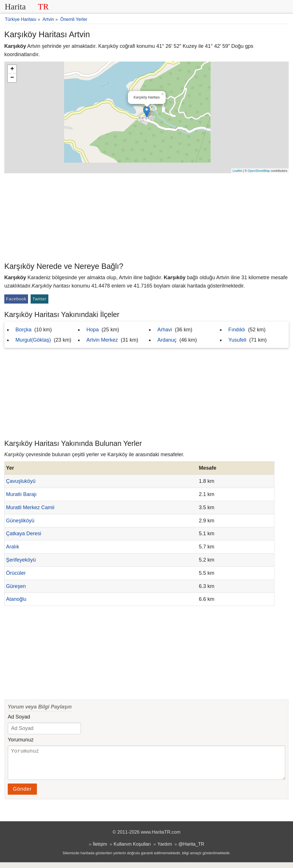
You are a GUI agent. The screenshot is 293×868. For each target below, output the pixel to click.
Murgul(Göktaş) (33, 340)
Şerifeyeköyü (21, 560)
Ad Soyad (19, 717)
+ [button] (12, 69)
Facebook (16, 299)
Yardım (165, 850)
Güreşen (16, 586)
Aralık (13, 547)
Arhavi (165, 330)
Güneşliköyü (20, 521)
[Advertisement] (146, 216)
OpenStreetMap (259, 171)
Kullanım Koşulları (132, 850)
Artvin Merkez (102, 340)
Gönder (22, 795)
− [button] (12, 78)
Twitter (39, 299)
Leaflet (237, 171)
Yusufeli (237, 340)
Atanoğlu (16, 599)
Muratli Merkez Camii (30, 507)
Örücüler (16, 573)
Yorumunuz (21, 740)
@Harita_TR (191, 850)
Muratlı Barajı (21, 494)
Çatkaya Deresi (24, 534)
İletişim (100, 850)
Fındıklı (237, 330)
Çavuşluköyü (21, 481)
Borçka (23, 330)
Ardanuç (167, 340)
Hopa (93, 330)
